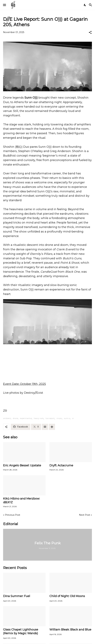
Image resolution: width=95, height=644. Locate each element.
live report (50, 418)
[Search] (91, 5)
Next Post (85, 515)
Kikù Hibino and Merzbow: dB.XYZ (21, 500)
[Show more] (52, 427)
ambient (7, 418)
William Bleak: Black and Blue (70, 630)
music (59, 418)
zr (73, 418)
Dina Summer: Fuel (17, 596)
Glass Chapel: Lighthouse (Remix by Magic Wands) (21, 631)
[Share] (90, 32)
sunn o (67, 418)
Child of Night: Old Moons (67, 596)
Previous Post (13, 515)
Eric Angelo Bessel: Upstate (22, 465)
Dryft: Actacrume (61, 465)
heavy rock (39, 418)
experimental (26, 418)
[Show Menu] (4, 5)
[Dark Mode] (85, 5)
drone (15, 418)
